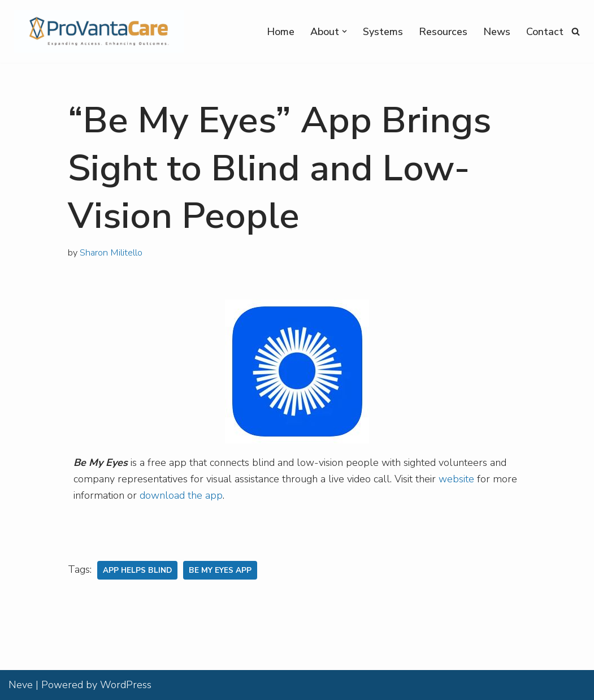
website (456, 479)
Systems (383, 32)
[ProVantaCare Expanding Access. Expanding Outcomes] (96, 31)
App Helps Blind (137, 570)
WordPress (126, 685)
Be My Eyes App (220, 570)
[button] (344, 31)
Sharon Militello (111, 253)
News (497, 32)
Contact (545, 32)
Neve (21, 685)
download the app (181, 495)
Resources (443, 32)
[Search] (576, 31)
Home (281, 32)
